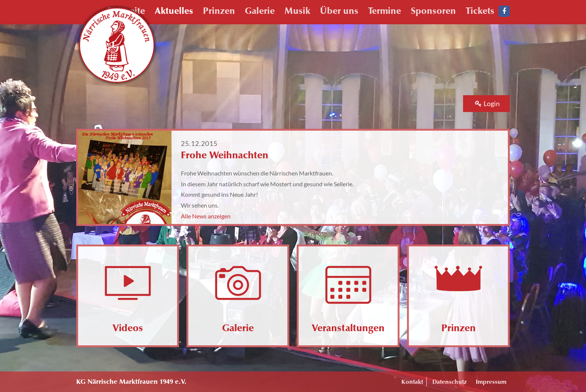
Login (487, 103)
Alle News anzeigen (206, 216)
